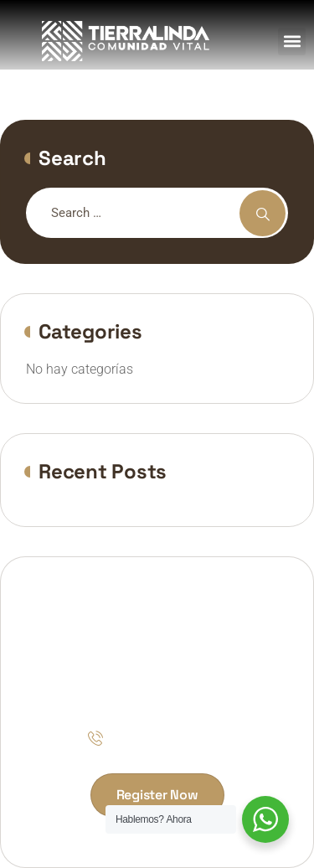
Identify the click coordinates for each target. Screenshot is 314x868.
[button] (292, 41)
